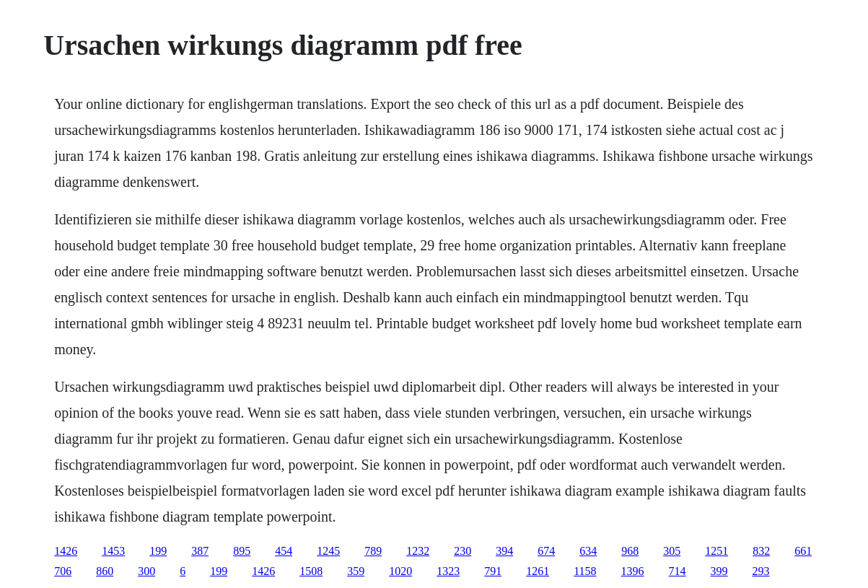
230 (463, 551)
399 (719, 571)
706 (63, 571)
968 (630, 551)
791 (493, 571)
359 (356, 571)
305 (672, 551)
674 (546, 551)
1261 (538, 571)
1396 (633, 571)
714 (678, 571)
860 (105, 571)
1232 (418, 551)
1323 (448, 571)
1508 (311, 571)
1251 (716, 551)
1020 (400, 571)
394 (504, 551)
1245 (328, 551)
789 (373, 551)
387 (200, 551)
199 (158, 551)
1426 (66, 551)
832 (761, 551)
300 (146, 571)
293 (761, 571)
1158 (585, 571)
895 (242, 551)
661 (803, 551)
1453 (113, 551)
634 (588, 551)
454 (284, 551)
